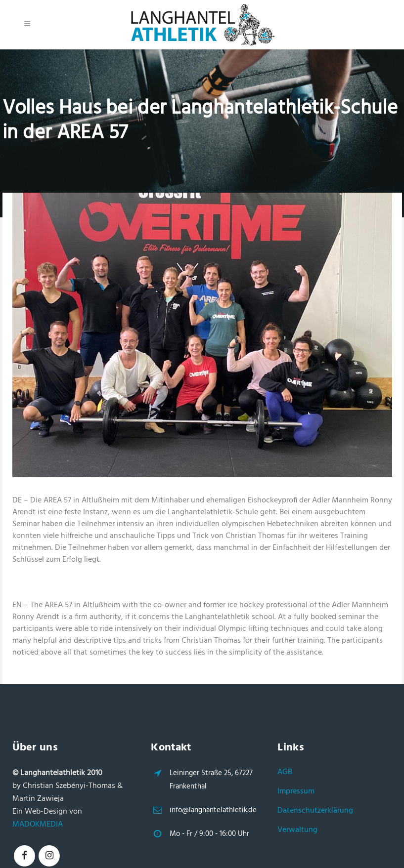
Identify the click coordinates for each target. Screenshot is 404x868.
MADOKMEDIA (38, 825)
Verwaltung (297, 830)
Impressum (296, 791)
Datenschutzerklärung (315, 811)
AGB (285, 772)
